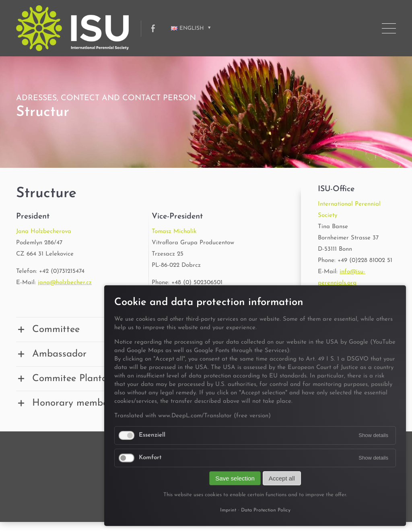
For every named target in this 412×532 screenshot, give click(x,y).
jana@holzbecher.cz (65, 283)
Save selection (235, 478)
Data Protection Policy (266, 510)
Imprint (228, 510)
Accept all (282, 478)
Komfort (150, 458)
